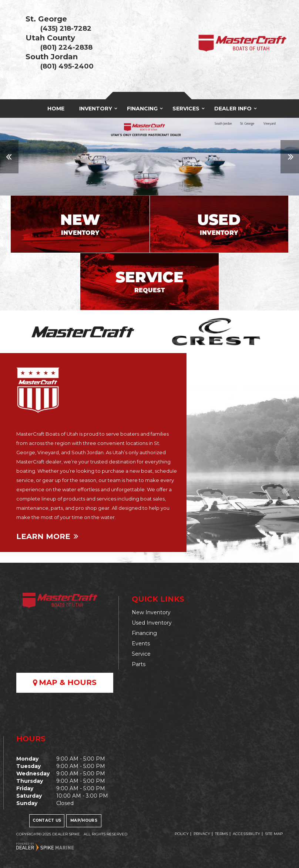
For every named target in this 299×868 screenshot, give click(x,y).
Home (56, 109)
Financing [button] (142, 109)
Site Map (274, 834)
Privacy (202, 834)
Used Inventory (152, 623)
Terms (221, 834)
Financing (144, 633)
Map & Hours (65, 682)
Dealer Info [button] (233, 109)
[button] (9, 157)
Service (141, 654)
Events (141, 643)
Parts (139, 664)
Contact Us (47, 820)
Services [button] (186, 109)
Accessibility (246, 834)
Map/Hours (84, 820)
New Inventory (151, 612)
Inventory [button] (96, 109)
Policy (182, 834)
